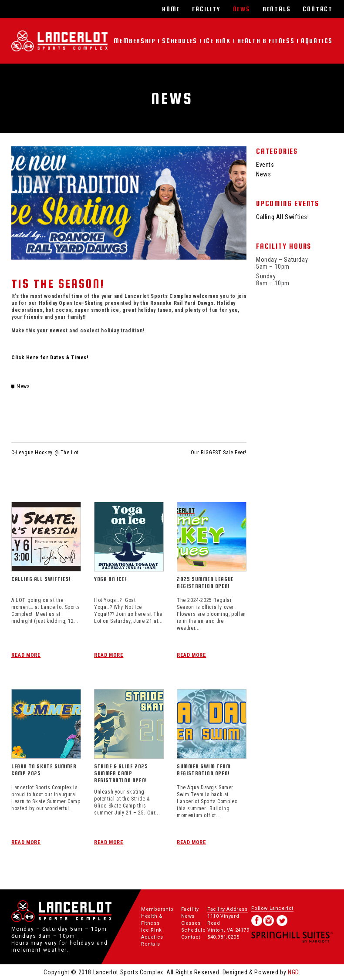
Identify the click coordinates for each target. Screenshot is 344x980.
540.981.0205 (223, 937)
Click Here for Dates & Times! (50, 358)
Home (171, 9)
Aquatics (317, 41)
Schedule (194, 930)
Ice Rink (217, 41)
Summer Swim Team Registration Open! (204, 770)
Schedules (179, 41)
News (242, 9)
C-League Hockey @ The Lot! (46, 453)
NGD (293, 972)
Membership (135, 41)
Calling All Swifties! (41, 579)
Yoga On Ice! (110, 579)
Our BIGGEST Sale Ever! (219, 453)
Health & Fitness (266, 41)
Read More (26, 655)
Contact (318, 9)
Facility (206, 9)
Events (265, 165)
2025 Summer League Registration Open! (205, 583)
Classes (191, 923)
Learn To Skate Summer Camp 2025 (44, 770)
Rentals (277, 9)
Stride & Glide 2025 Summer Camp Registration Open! (121, 773)
